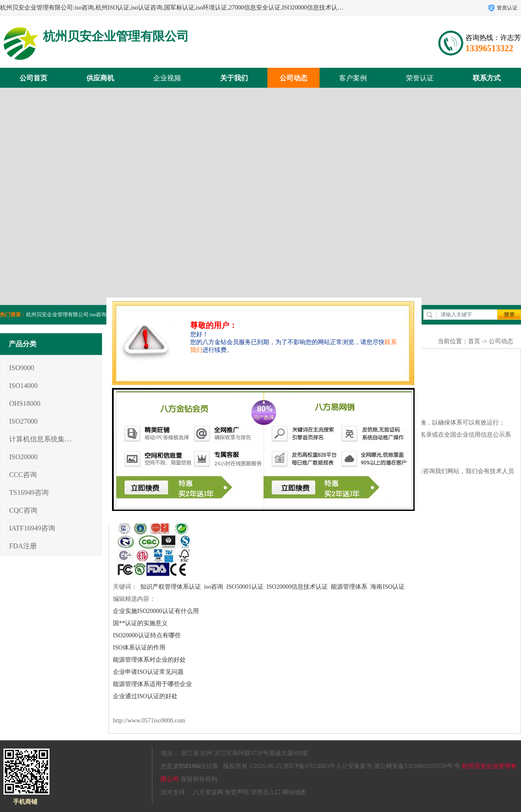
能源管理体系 (349, 587)
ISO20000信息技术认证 (297, 587)
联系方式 (487, 78)
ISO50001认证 (245, 587)
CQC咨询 (23, 510)
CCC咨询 (23, 475)
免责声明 (237, 792)
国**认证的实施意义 (140, 623)
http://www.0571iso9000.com (149, 721)
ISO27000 (23, 421)
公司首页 (33, 78)
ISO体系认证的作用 (139, 648)
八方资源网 (208, 792)
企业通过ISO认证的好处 (145, 696)
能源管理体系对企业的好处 (149, 660)
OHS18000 (25, 403)
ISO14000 (23, 386)
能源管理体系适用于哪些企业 (152, 684)
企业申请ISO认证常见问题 (148, 672)
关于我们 (234, 78)
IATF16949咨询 (32, 528)
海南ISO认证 (387, 587)
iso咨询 (214, 587)
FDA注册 (23, 546)
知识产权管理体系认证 (171, 587)
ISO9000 (22, 368)
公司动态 (293, 78)
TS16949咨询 (29, 492)
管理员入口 (266, 792)
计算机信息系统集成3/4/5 (41, 439)
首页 (474, 341)
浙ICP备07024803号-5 (312, 766)
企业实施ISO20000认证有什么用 (156, 611)
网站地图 (294, 792)
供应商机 (100, 78)
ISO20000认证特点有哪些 (147, 635)
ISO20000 (23, 457)
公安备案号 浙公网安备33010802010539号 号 (401, 766)
